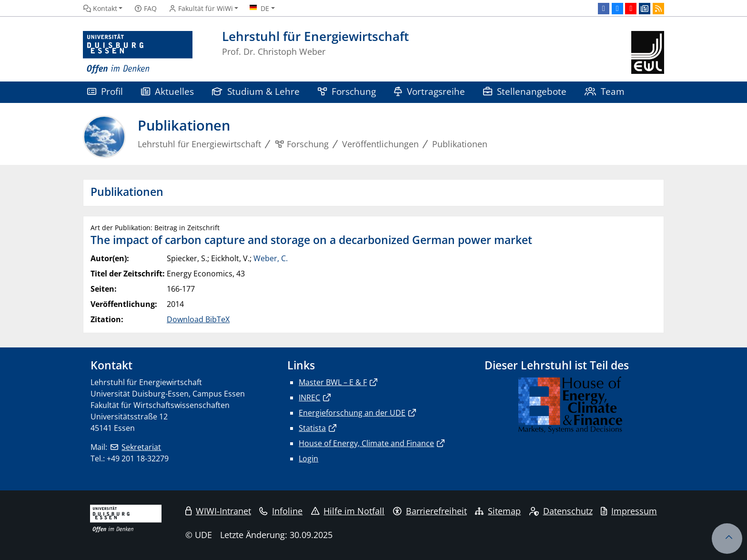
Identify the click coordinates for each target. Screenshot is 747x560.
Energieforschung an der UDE (352, 413)
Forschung (347, 91)
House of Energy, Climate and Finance (366, 443)
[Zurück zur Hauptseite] (648, 53)
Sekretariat (141, 447)
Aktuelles (167, 91)
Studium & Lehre (256, 91)
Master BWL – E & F (333, 382)
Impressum (629, 511)
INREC (309, 397)
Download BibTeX (198, 319)
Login (308, 458)
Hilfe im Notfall (348, 511)
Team (605, 91)
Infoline (281, 511)
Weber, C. (271, 258)
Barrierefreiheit (430, 511)
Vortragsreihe (429, 91)
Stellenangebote (525, 91)
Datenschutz (561, 511)
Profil (105, 91)
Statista (312, 428)
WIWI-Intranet (218, 511)
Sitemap (498, 511)
